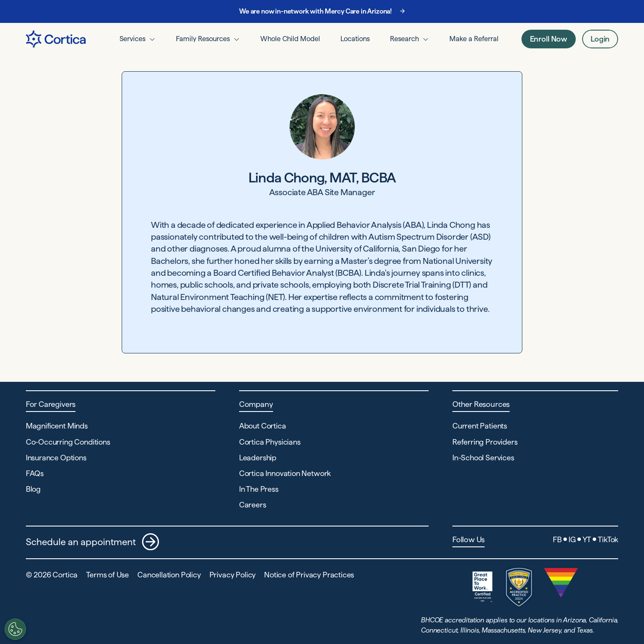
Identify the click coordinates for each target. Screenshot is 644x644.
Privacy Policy (233, 575)
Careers (253, 505)
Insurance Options (56, 458)
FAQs (35, 473)
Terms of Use (107, 575)
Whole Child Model (290, 39)
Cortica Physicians (270, 442)
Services (132, 39)
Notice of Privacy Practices (309, 575)
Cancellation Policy (169, 575)
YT (587, 539)
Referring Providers (485, 442)
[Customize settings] (11, 629)
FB (557, 539)
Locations (355, 39)
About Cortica (263, 426)
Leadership (258, 458)
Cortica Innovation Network (285, 473)
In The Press (259, 489)
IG (572, 539)
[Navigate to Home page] (56, 39)
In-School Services (483, 458)
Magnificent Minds (57, 426)
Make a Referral (474, 39)
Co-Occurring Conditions (68, 442)
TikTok (608, 539)
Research (404, 39)
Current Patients (480, 426)
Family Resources (203, 39)
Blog (33, 489)
